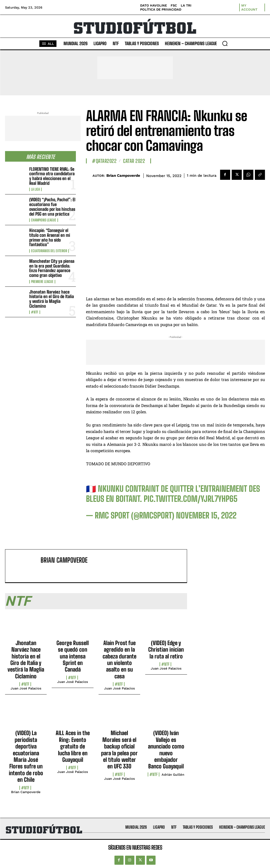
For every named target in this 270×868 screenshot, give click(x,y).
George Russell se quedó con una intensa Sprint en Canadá (73, 656)
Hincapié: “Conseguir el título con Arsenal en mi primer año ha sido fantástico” (50, 237)
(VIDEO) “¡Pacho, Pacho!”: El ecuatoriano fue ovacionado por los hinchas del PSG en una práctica (52, 207)
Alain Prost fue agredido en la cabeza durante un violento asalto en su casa (119, 660)
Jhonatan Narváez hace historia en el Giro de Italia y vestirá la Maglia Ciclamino (52, 299)
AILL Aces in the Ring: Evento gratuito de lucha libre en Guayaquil (73, 746)
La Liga (35, 189)
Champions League (44, 220)
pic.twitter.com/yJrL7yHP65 (191, 499)
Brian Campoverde (123, 176)
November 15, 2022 (206, 515)
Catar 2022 (134, 161)
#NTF (35, 312)
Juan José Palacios (26, 688)
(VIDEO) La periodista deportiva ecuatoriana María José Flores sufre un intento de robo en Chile (26, 756)
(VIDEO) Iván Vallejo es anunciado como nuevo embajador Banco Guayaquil (166, 750)
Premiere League (42, 282)
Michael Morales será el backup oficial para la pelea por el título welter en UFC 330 (119, 750)
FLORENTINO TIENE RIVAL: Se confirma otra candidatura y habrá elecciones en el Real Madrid (52, 176)
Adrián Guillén (173, 775)
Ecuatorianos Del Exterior (49, 251)
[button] (225, 43)
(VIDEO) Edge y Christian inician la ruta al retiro (166, 650)
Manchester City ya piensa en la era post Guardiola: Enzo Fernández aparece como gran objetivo (52, 268)
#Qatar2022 (104, 161)
